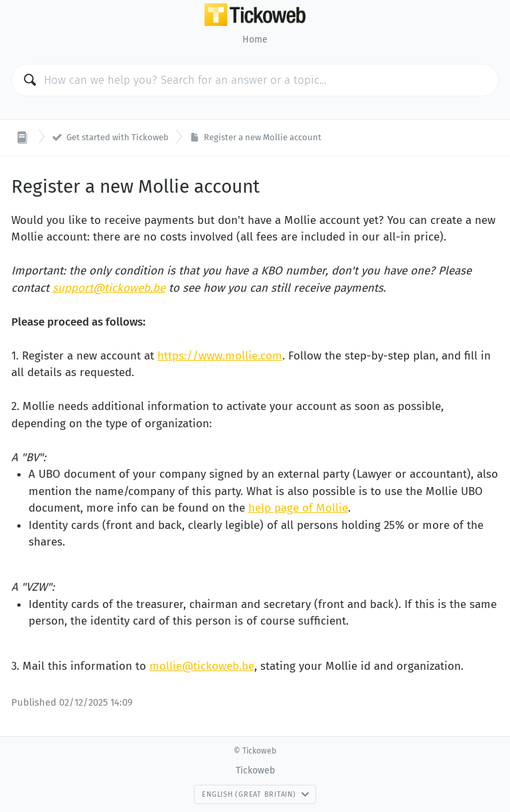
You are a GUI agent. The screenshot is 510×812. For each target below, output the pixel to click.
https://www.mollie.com (220, 356)
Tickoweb (255, 770)
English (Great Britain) (255, 794)
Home (255, 40)
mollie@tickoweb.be (202, 666)
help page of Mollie (298, 508)
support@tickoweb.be (109, 288)
